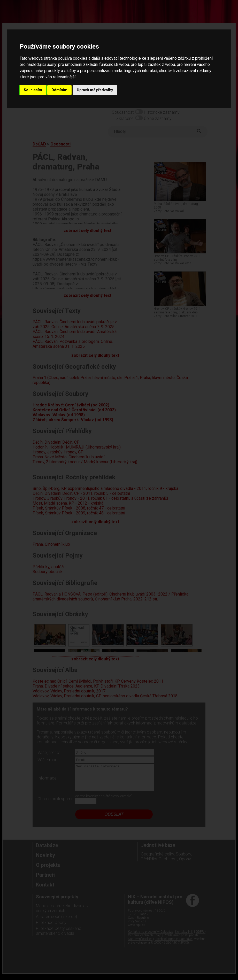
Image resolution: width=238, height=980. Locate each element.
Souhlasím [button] (33, 90)
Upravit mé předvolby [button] (95, 90)
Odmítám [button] (59, 90)
